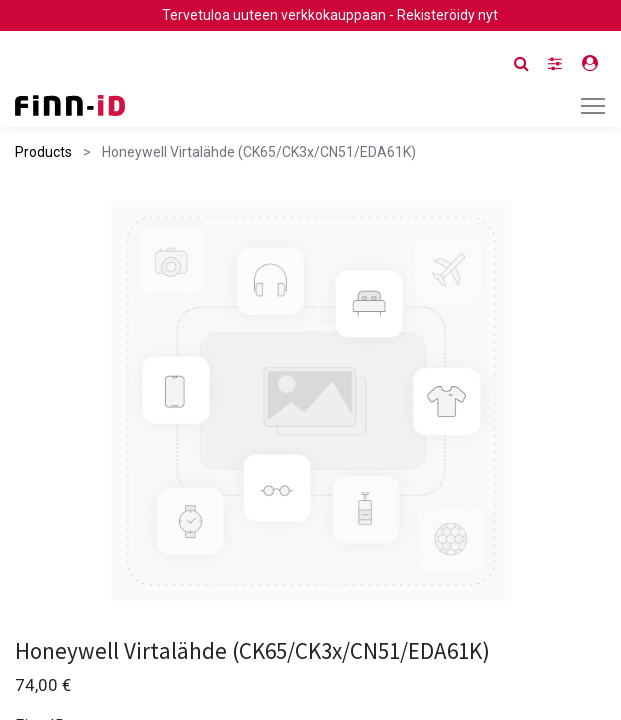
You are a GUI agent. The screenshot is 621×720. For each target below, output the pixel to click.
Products (43, 152)
